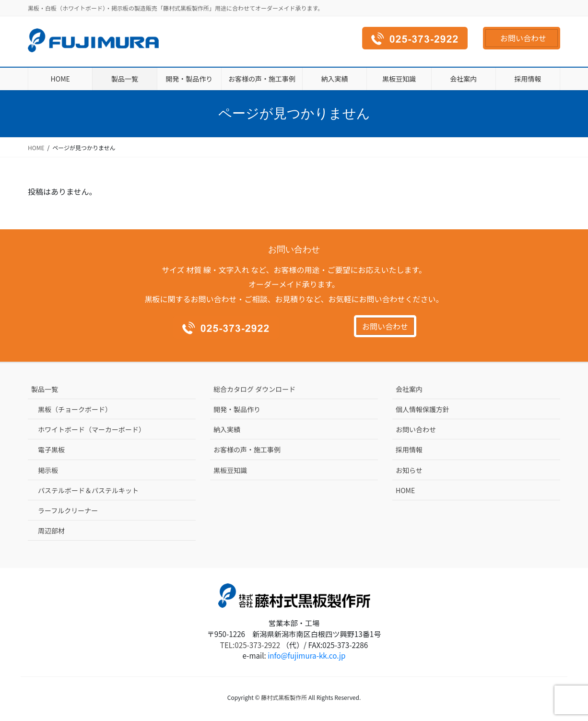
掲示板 (48, 470)
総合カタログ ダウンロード (254, 389)
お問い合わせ (523, 38)
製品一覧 (45, 389)
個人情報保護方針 (423, 409)
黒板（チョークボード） (75, 409)
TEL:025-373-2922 (250, 645)
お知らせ (409, 470)
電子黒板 (51, 449)
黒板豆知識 (230, 470)
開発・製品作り (237, 409)
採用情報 (409, 449)
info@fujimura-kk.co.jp (306, 655)
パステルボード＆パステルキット (88, 490)
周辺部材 (51, 531)
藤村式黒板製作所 (284, 697)
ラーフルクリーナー (68, 510)
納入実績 (227, 429)
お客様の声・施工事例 (247, 449)
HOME (405, 490)
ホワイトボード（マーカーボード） (92, 429)
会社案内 (409, 389)
